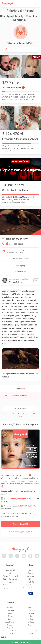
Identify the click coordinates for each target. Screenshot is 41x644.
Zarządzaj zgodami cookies (10, 588)
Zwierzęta (10, 610)
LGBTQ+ (31, 607)
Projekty (10, 625)
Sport (10, 619)
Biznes (31, 634)
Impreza (31, 628)
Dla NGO (31, 582)
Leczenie (10, 607)
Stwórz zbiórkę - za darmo (20, 642)
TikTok (30, 554)
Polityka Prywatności (10, 576)
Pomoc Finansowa (10, 622)
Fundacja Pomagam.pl (31, 585)
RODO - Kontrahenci (10, 579)
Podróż (31, 625)
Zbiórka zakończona (20, 259)
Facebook (4, 554)
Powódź (31, 610)
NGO (31, 616)
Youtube (37, 554)
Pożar (10, 613)
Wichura (31, 613)
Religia (31, 619)
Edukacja (31, 622)
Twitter (11, 554)
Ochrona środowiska (31, 631)
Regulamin (10, 573)
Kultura (10, 634)
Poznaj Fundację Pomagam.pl (21, 531)
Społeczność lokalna (10, 631)
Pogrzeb (10, 628)
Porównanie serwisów (10, 585)
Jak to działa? (10, 570)
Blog (31, 579)
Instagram (17, 554)
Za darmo (31, 576)
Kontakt (10, 582)
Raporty (31, 573)
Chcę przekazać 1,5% (20, 524)
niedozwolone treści (27, 414)
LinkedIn (24, 554)
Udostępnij (21, 266)
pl (33, 3)
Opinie (31, 570)
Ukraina (10, 616)
